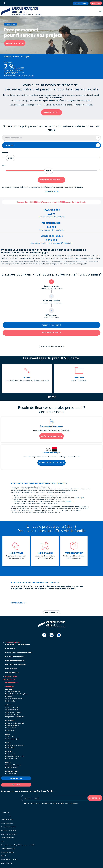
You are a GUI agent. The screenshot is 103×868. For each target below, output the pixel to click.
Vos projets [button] (10, 687)
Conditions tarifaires (7, 820)
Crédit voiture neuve (12, 710)
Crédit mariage (10, 730)
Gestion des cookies (7, 823)
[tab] (49, 397)
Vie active (9, 751)
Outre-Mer (4, 856)
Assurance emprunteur (13, 692)
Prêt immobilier (10, 701)
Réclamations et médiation (9, 827)
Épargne (8, 763)
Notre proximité (11, 669)
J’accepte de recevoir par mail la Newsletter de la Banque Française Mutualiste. (53, 803)
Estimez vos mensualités (50, 180)
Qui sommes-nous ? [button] (12, 642)
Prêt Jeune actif (10, 754)
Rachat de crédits (12, 771)
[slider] (11, 158)
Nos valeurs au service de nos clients (19, 653)
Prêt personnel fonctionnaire (15, 723)
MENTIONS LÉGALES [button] (19, 603)
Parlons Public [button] (9, 680)
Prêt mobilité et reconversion (15, 756)
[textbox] (51, 145)
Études (8, 743)
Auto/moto (9, 705)
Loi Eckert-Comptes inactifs (9, 834)
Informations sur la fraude (8, 830)
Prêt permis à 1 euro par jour (15, 717)
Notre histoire (10, 649)
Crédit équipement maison (14, 699)
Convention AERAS (51, 191)
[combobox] (51, 138)
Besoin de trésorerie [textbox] (13, 138)
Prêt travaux (9, 696)
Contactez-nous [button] (12, 683)
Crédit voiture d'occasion (13, 712)
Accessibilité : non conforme (9, 859)
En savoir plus (80, 498)
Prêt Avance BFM (11, 759)
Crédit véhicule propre (12, 707)
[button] (100, 11)
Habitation (9, 689)
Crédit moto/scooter (12, 714)
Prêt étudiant (10, 748)
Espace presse (5, 812)
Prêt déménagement (12, 725)
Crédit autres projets (12, 739)
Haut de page (50, 612)
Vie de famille (10, 721)
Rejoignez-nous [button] (11, 677)
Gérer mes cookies (6, 863)
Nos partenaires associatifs (15, 665)
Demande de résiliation (8, 852)
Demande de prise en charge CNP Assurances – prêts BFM (18, 845)
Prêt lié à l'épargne (11, 767)
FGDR (3, 841)
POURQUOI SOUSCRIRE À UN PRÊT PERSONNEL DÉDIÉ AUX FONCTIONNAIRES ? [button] (39, 483)
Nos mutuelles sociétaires (15, 657)
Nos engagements (12, 673)
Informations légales (7, 816)
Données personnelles (7, 838)
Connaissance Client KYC (8, 849)
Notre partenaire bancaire (15, 661)
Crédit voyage (10, 736)
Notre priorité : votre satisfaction (18, 645)
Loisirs (8, 734)
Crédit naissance (11, 728)
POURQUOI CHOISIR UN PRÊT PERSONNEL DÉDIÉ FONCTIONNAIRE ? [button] (35, 582)
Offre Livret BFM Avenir (13, 765)
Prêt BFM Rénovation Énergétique (16, 694)
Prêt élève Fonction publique (15, 745)
